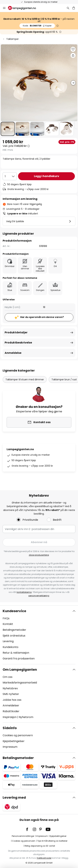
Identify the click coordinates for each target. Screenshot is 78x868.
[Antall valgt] (10, 176)
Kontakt (8, 624)
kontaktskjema (24, 592)
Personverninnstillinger (23, 836)
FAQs (6, 618)
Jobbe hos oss (12, 700)
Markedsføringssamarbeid (20, 683)
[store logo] (24, 8)
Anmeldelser (11, 705)
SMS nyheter (11, 694)
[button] (8, 129)
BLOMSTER (37, 26)
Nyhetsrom (26, 717)
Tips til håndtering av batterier (52, 841)
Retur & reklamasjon (16, 653)
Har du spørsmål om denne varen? (42, 317)
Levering (8, 641)
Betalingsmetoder (14, 630)
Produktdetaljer (16, 332)
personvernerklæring (39, 596)
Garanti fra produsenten (19, 659)
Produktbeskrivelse (18, 343)
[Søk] (68, 8)
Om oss (8, 677)
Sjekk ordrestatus (14, 636)
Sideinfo (10, 728)
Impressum (10, 747)
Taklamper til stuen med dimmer (25, 379)
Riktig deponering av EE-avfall (40, 846)
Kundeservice (14, 611)
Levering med (14, 797)
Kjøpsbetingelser (14, 741)
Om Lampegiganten (20, 670)
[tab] (39, 635)
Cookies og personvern (18, 735)
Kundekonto (11, 647)
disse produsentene (39, 555)
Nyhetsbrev (10, 688)
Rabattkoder (11, 711)
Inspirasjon (10, 717)
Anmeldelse (13, 353)
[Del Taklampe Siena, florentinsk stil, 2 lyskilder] (73, 55)
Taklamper (13, 39)
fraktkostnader (44, 858)
